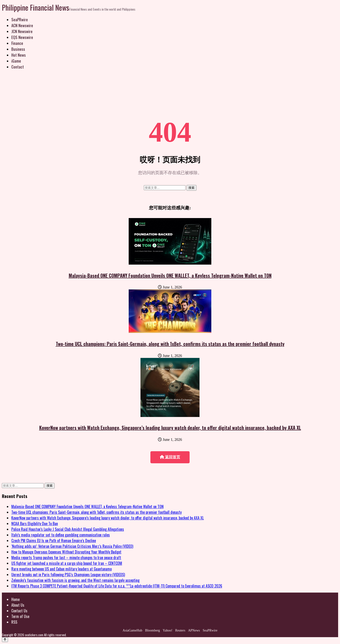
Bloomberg (153, 630)
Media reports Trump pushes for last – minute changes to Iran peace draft (66, 558)
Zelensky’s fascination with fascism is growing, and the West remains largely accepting (75, 580)
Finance (17, 43)
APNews (194, 630)
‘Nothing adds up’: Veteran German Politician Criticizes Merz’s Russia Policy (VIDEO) (72, 546)
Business (18, 49)
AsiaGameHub (132, 630)
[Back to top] (5, 640)
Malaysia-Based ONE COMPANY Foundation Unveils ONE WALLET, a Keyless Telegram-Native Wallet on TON (170, 275)
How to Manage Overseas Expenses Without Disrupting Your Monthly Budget (66, 552)
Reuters (180, 630)
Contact (18, 67)
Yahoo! (168, 630)
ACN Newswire (22, 25)
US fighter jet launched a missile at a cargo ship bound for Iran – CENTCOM (67, 563)
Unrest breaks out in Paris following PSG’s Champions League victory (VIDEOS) (68, 575)
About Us (18, 605)
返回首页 (170, 457)
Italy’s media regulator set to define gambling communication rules (61, 535)
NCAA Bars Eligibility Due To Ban (35, 524)
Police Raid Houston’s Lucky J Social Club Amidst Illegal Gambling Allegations (68, 529)
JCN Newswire (22, 31)
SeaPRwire (20, 19)
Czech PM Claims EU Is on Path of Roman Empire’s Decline (54, 541)
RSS (14, 622)
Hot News (19, 55)
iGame (16, 61)
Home (15, 599)
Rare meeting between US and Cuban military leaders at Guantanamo (62, 569)
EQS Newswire (22, 37)
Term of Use (20, 616)
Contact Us (19, 611)
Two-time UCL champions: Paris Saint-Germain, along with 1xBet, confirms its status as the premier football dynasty (170, 344)
